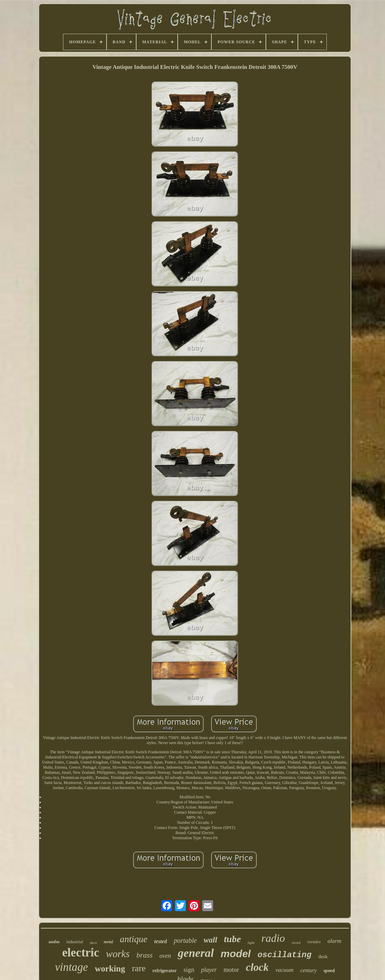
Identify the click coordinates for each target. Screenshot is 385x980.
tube (232, 939)
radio (273, 938)
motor (231, 970)
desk (323, 956)
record (296, 943)
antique (134, 939)
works (118, 954)
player (209, 970)
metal (108, 942)
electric (81, 953)
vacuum (284, 970)
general (196, 953)
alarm (334, 941)
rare (139, 968)
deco (93, 943)
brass (145, 955)
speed (329, 971)
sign (189, 970)
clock (257, 967)
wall (210, 940)
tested (161, 941)
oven (165, 956)
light (251, 943)
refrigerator (165, 971)
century (308, 970)
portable (185, 940)
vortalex (314, 942)
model (236, 954)
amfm (54, 942)
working (110, 969)
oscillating (284, 955)
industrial (75, 942)
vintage (71, 967)
